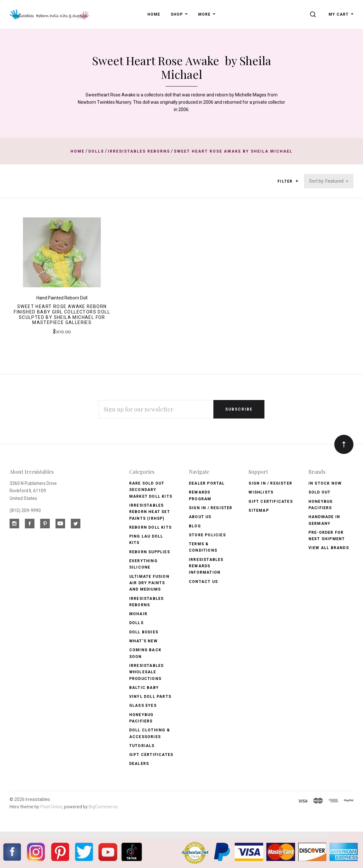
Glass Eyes (143, 706)
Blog (195, 526)
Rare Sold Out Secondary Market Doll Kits (151, 490)
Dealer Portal (207, 483)
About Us (200, 517)
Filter (288, 181)
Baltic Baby (144, 688)
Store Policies (207, 535)
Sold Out (320, 492)
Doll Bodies (144, 632)
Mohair (138, 614)
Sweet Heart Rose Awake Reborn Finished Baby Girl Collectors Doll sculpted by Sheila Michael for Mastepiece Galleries (62, 314)
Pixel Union (51, 807)
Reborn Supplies (150, 552)
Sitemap (259, 510)
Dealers (139, 764)
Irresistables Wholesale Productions (147, 672)
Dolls (136, 623)
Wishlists (261, 492)
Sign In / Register (211, 508)
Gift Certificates (151, 755)
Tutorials (142, 746)
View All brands (329, 548)
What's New (143, 641)
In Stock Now (325, 483)
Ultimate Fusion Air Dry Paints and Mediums (149, 583)
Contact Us (203, 582)
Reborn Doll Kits (150, 527)
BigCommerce (103, 807)
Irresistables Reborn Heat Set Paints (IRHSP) (150, 512)
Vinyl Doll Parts (150, 697)
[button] (297, 181)
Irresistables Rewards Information (206, 566)
